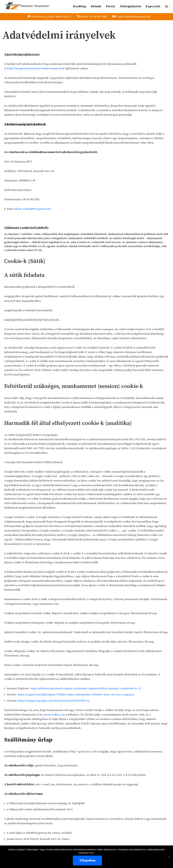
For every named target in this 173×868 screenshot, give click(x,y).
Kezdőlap (79, 6)
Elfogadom (87, 861)
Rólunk (96, 6)
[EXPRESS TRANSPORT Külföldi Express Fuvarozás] (26, 6)
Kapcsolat (153, 6)
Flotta (110, 6)
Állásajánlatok (130, 6)
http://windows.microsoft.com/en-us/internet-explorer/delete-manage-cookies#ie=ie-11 (86, 695)
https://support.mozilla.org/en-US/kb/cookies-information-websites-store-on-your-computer (76, 701)
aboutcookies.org (54, 721)
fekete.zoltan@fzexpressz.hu (33, 209)
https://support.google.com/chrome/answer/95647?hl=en (54, 707)
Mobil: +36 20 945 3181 (94, 17)
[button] (169, 6)
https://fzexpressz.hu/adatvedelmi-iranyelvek (35, 69)
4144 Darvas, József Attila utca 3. (50, 17)
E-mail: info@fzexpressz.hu (135, 17)
